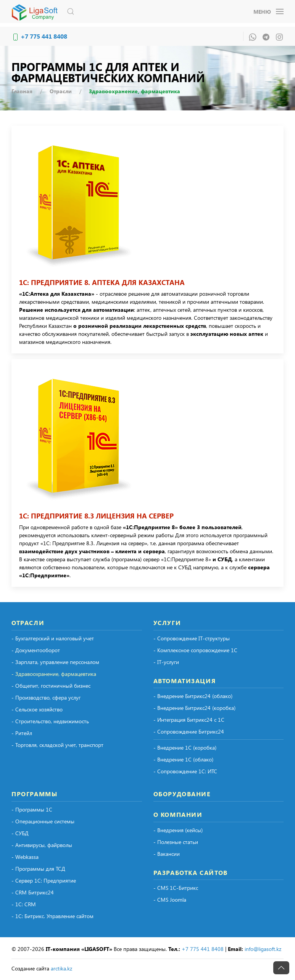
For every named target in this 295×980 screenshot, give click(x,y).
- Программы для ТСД (38, 869)
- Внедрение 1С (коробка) (185, 748)
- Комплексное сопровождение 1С (195, 650)
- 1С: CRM (24, 904)
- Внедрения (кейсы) (178, 830)
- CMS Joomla (170, 900)
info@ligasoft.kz (263, 949)
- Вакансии (167, 854)
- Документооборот (36, 650)
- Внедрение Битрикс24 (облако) (193, 696)
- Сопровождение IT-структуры (192, 638)
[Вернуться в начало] (36, 11)
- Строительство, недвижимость (50, 721)
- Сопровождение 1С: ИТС (185, 771)
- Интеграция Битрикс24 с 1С (189, 720)
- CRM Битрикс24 (33, 892)
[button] (71, 11)
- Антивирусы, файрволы (42, 845)
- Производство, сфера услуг (46, 697)
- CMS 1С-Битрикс (176, 888)
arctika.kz (61, 968)
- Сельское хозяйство (37, 709)
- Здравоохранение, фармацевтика (54, 674)
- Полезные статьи (176, 842)
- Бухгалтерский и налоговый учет (53, 638)
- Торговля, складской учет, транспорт (57, 745)
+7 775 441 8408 (44, 36)
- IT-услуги (166, 662)
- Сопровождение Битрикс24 (189, 731)
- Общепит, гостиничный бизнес (51, 686)
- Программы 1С (32, 809)
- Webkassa (25, 857)
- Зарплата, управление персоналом (55, 662)
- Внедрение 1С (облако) (183, 759)
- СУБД (20, 833)
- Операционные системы (43, 821)
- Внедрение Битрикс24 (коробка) (194, 708)
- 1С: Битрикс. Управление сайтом (52, 916)
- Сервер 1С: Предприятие (44, 880)
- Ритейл (22, 733)
